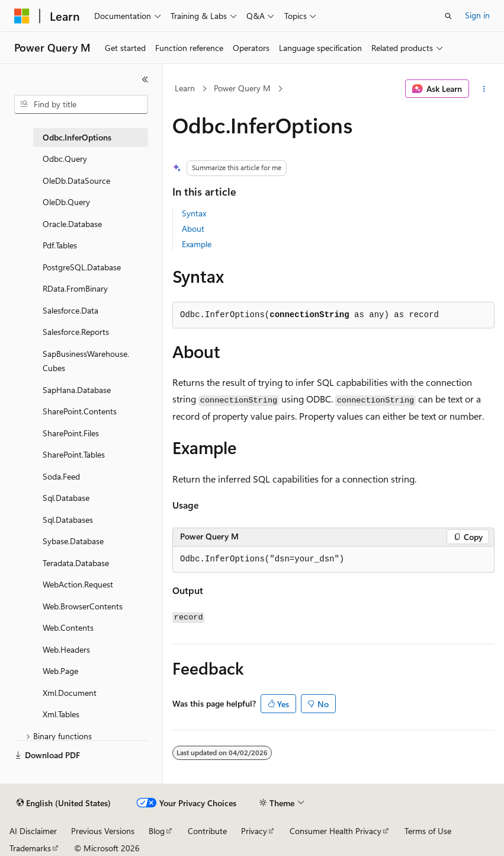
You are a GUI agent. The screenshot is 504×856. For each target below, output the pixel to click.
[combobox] (81, 104)
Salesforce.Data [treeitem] (70, 310)
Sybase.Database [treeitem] (73, 541)
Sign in (477, 15)
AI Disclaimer (33, 831)
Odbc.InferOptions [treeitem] (77, 137)
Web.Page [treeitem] (60, 671)
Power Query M (242, 88)
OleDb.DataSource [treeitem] (76, 181)
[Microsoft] (22, 16)
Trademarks (30, 848)
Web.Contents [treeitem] (68, 627)
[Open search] (448, 16)
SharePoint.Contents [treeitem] (80, 411)
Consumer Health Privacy (336, 831)
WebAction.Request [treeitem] (78, 584)
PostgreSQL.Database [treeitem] (82, 267)
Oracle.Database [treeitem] (72, 224)
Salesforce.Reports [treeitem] (76, 332)
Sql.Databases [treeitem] (68, 520)
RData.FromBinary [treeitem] (75, 288)
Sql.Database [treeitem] (66, 498)
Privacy (254, 831)
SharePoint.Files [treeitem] (71, 433)
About (193, 229)
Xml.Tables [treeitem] (61, 714)
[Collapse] (145, 79)
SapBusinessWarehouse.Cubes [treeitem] (86, 361)
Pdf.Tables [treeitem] (60, 245)
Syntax (194, 213)
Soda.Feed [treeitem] (61, 476)
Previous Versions (103, 831)
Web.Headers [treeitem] (66, 649)
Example (197, 244)
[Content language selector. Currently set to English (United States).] (64, 803)
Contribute (207, 831)
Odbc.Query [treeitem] (65, 159)
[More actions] (484, 89)
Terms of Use (428, 831)
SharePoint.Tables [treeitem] (74, 454)
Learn (185, 88)
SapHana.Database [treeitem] (77, 390)
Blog (157, 831)
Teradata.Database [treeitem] (76, 563)
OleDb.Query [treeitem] (66, 202)
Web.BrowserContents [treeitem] (83, 606)
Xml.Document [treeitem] (70, 693)
